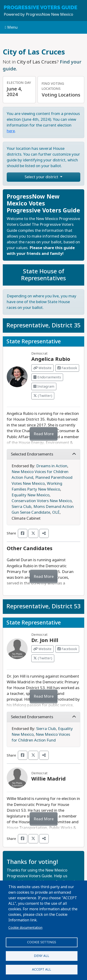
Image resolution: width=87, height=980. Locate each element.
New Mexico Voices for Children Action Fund (41, 737)
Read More (44, 434)
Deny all (42, 956)
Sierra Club (21, 507)
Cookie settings (42, 942)
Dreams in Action (52, 466)
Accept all (42, 969)
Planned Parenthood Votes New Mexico (42, 480)
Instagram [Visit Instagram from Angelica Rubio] (44, 386)
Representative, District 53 (43, 606)
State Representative (34, 341)
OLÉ (56, 512)
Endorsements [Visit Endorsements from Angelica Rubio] (47, 377)
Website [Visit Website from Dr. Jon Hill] (42, 649)
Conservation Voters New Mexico (42, 501)
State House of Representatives (43, 275)
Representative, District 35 (43, 325)
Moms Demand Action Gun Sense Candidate (43, 510)
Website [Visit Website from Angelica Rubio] (42, 368)
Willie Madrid (48, 779)
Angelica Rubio (51, 359)
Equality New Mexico (31, 495)
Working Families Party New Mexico (37, 486)
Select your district (42, 177)
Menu (11, 27)
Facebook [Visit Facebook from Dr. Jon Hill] (67, 649)
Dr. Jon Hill (45, 640)
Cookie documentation (25, 928)
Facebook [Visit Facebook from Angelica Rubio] (67, 368)
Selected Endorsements (43, 454)
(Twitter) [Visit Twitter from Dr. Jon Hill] (43, 658)
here (11, 131)
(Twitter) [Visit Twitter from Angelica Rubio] (43, 396)
